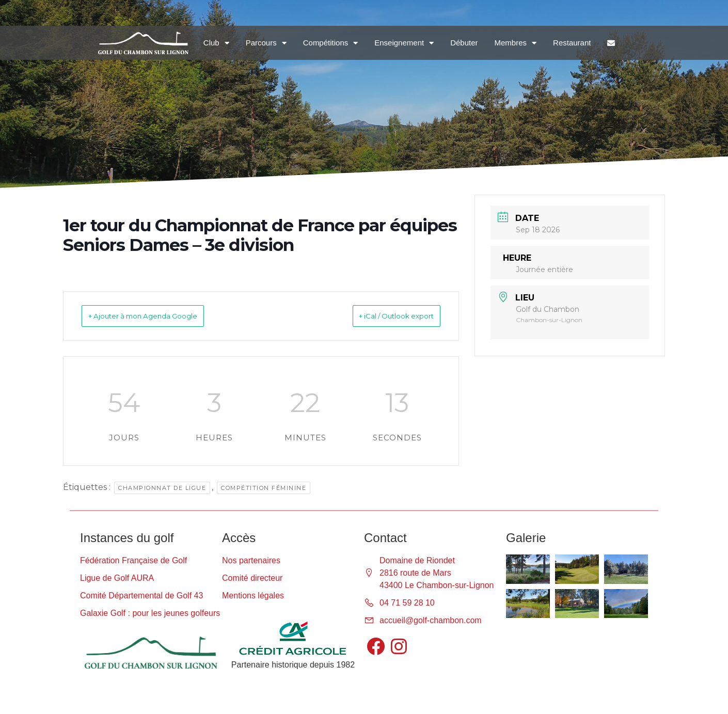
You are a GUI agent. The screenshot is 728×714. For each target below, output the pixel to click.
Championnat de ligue (162, 488)
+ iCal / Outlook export (382, 316)
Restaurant (572, 43)
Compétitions (331, 43)
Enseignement (404, 43)
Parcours (266, 43)
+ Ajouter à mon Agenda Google (160, 316)
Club (216, 43)
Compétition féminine (264, 488)
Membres (516, 43)
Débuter (464, 43)
